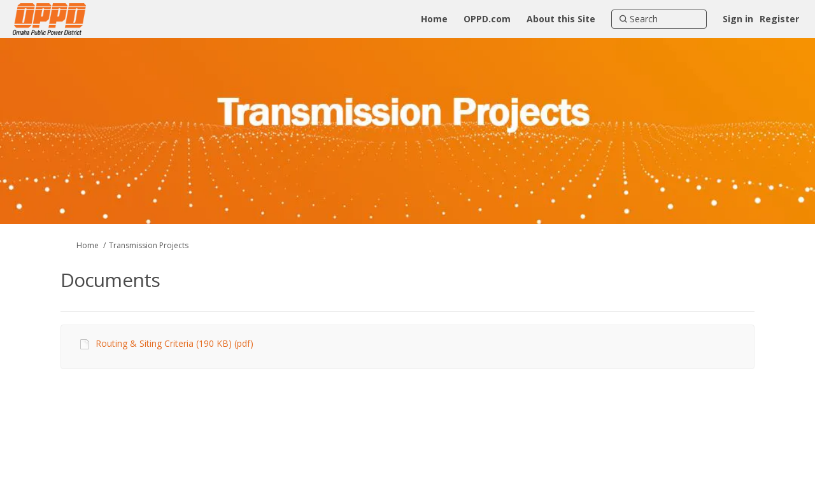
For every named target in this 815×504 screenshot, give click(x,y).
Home (88, 245)
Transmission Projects (149, 245)
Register (779, 19)
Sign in (738, 19)
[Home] (434, 19)
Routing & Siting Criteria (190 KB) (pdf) (174, 343)
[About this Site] (561, 19)
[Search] (659, 19)
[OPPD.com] (487, 19)
